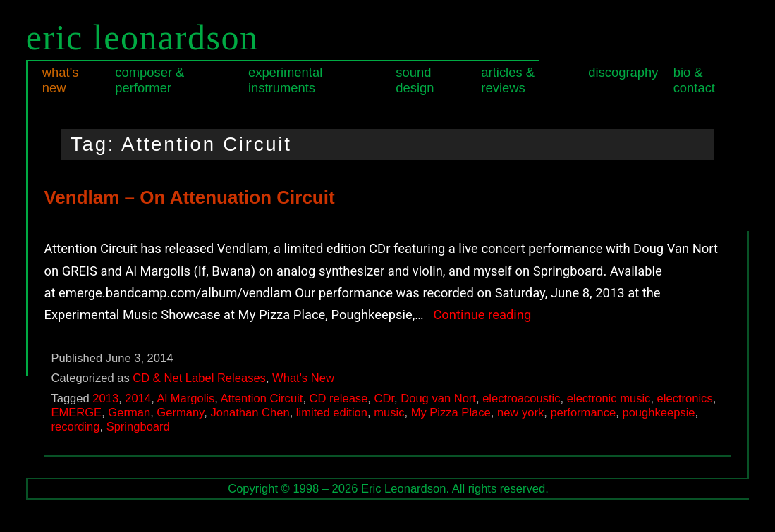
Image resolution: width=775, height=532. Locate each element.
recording (75, 427)
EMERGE (76, 413)
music (389, 413)
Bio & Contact (694, 80)
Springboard (138, 427)
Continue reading (482, 315)
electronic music (609, 398)
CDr (385, 398)
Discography (623, 72)
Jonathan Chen (250, 413)
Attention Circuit (262, 398)
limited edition (332, 413)
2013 (105, 398)
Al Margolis (185, 398)
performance (583, 413)
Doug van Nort (438, 398)
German (129, 413)
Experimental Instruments (285, 80)
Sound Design (415, 80)
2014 (138, 398)
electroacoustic (521, 398)
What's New (61, 80)
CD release (339, 398)
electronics (685, 398)
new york (520, 413)
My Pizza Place (451, 413)
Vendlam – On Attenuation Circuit (189, 197)
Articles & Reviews (508, 80)
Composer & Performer (149, 80)
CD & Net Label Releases (199, 378)
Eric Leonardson (142, 37)
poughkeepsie (658, 413)
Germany (180, 413)
